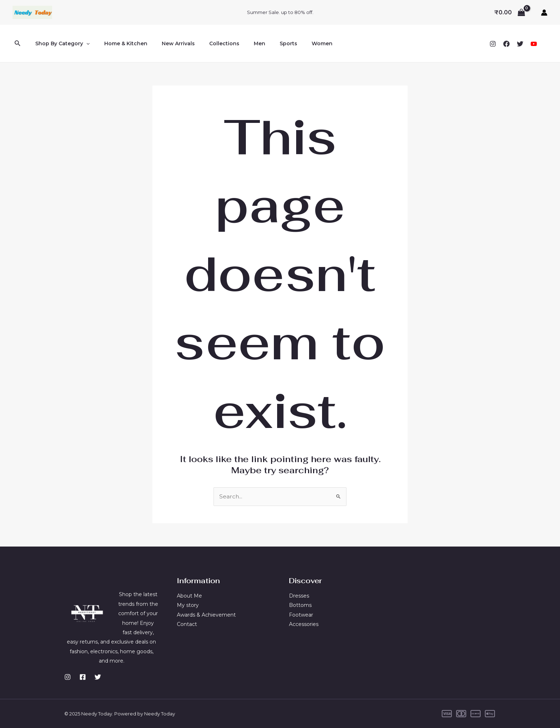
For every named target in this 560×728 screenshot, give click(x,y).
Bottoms (300, 605)
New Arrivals (167, 43)
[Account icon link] (544, 13)
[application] (84, 43)
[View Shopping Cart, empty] (509, 13)
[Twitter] (520, 44)
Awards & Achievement (206, 615)
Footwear (301, 615)
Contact (187, 624)
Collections (209, 43)
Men (240, 43)
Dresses (299, 596)
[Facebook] (506, 44)
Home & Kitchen (119, 43)
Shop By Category (60, 43)
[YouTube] (534, 44)
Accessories (304, 624)
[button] (18, 43)
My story (188, 605)
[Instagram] (493, 44)
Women (294, 43)
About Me (189, 596)
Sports (265, 43)
